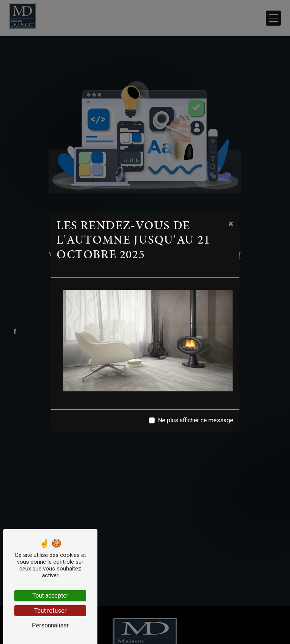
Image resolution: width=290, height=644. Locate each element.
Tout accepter (50, 596)
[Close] (231, 224)
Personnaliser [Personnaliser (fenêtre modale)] (50, 625)
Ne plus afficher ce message (196, 420)
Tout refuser (50, 611)
